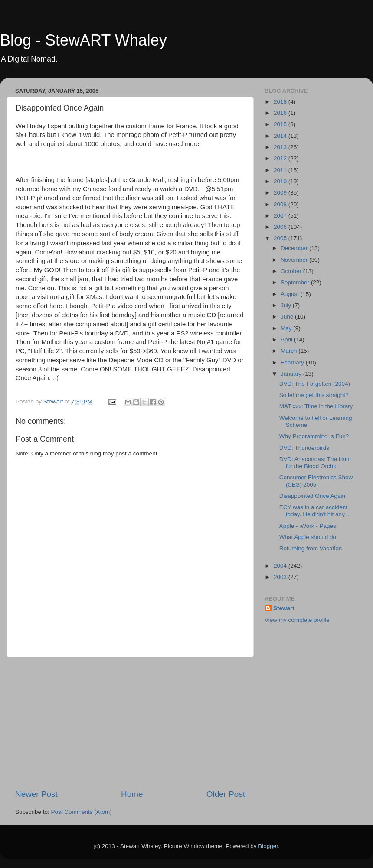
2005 (281, 238)
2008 (281, 204)
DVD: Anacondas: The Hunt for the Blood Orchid (315, 463)
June (288, 317)
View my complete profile (297, 620)
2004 (281, 566)
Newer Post (36, 794)
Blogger (268, 846)
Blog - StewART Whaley (83, 40)
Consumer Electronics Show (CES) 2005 (316, 481)
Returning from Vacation (311, 548)
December (295, 248)
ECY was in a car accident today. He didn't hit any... (314, 511)
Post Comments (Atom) (82, 812)
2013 (281, 147)
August (291, 294)
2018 (281, 102)
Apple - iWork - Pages (308, 526)
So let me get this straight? (314, 395)
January (292, 374)
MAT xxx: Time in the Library (316, 406)
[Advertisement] (130, 723)
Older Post (226, 794)
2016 (281, 113)
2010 (281, 181)
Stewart (284, 608)
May (287, 328)
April (287, 340)
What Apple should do (308, 537)
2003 (281, 577)
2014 (281, 136)
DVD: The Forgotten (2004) (315, 384)
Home (132, 794)
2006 (281, 227)
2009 (281, 193)
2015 (281, 124)
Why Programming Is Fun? (314, 436)
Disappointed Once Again (312, 496)
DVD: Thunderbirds (304, 448)
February (293, 362)
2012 (281, 158)
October (292, 271)
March (290, 351)
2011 (281, 170)
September (296, 282)
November (295, 260)
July (287, 305)
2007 (281, 216)
